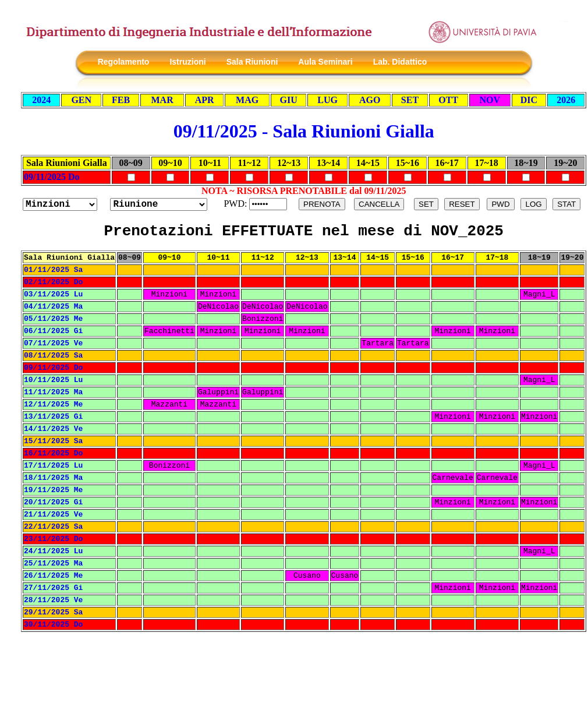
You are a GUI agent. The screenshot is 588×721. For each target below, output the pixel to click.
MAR (162, 100)
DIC (529, 100)
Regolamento (124, 62)
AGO (370, 100)
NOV (490, 100)
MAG (247, 100)
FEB (121, 100)
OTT (448, 100)
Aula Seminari (325, 62)
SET (410, 100)
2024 (41, 100)
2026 (566, 100)
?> (159, 204)
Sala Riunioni (252, 62)
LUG (327, 100)
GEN (81, 100)
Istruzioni (187, 62)
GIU (288, 100)
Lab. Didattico (400, 62)
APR (205, 100)
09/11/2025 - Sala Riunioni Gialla (304, 131)
